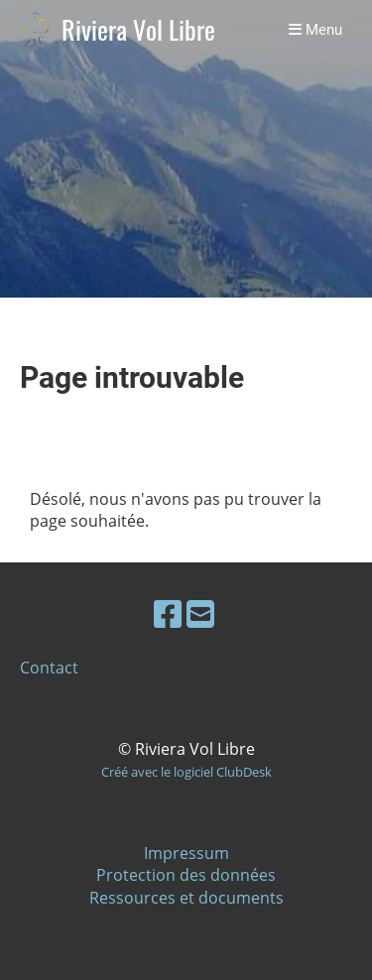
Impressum (186, 853)
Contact (49, 668)
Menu (315, 30)
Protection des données (186, 875)
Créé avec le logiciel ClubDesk (186, 772)
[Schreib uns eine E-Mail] (200, 613)
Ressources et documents (186, 898)
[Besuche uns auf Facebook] (168, 613)
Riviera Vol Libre (138, 30)
